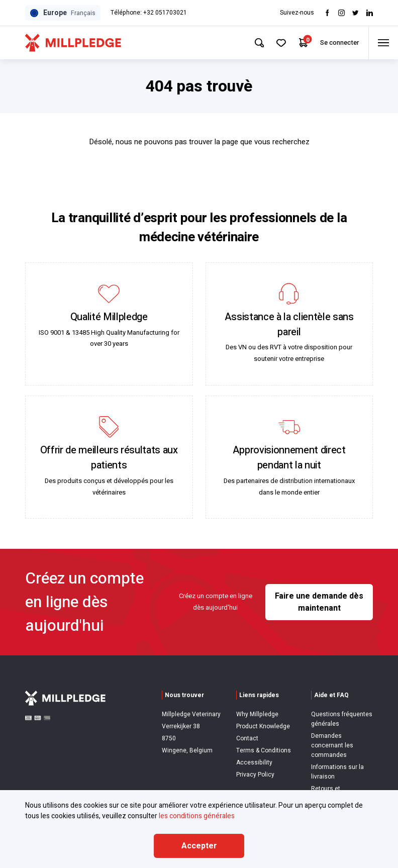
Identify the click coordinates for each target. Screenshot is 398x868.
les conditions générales (197, 816)
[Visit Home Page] (73, 43)
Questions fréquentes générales (342, 719)
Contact (247, 738)
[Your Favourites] (278, 43)
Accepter (199, 846)
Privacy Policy (255, 775)
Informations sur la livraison (337, 772)
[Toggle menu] (382, 43)
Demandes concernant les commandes (332, 745)
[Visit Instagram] (341, 13)
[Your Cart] (300, 43)
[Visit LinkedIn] (370, 13)
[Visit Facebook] (327, 13)
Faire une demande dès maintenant (319, 602)
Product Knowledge (263, 726)
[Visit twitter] (356, 13)
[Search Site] (255, 43)
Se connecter (337, 42)
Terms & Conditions (264, 750)
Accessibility (254, 762)
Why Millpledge (257, 714)
